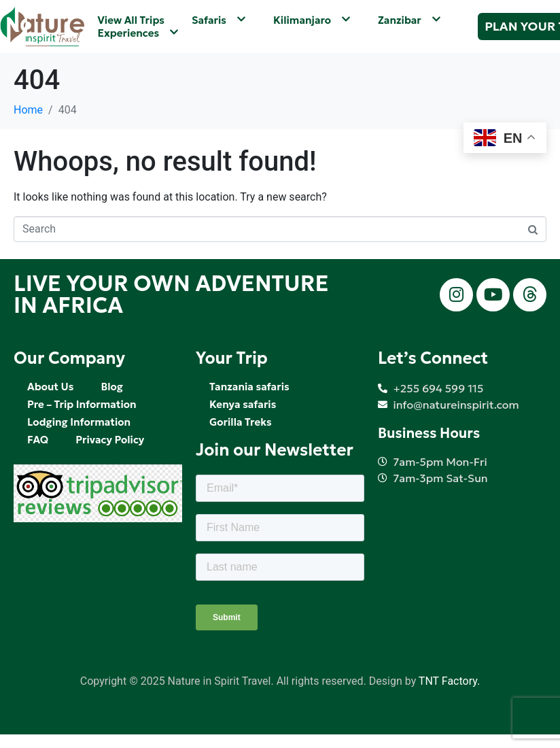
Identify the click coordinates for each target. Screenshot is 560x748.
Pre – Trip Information (82, 404)
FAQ (38, 440)
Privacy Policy (110, 440)
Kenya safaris (243, 404)
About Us (50, 387)
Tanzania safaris (249, 387)
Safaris (219, 20)
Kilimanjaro (312, 20)
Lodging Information (79, 422)
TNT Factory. (449, 681)
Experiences (139, 33)
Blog (111, 387)
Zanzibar (409, 20)
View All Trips (131, 20)
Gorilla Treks (241, 422)
